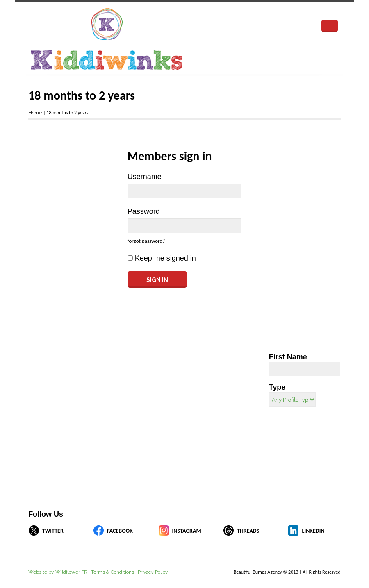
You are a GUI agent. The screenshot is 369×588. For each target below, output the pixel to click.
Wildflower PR (71, 572)
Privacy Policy (153, 572)
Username (145, 177)
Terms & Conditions (113, 572)
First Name (288, 357)
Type (277, 387)
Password (144, 211)
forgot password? (146, 241)
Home (35, 113)
